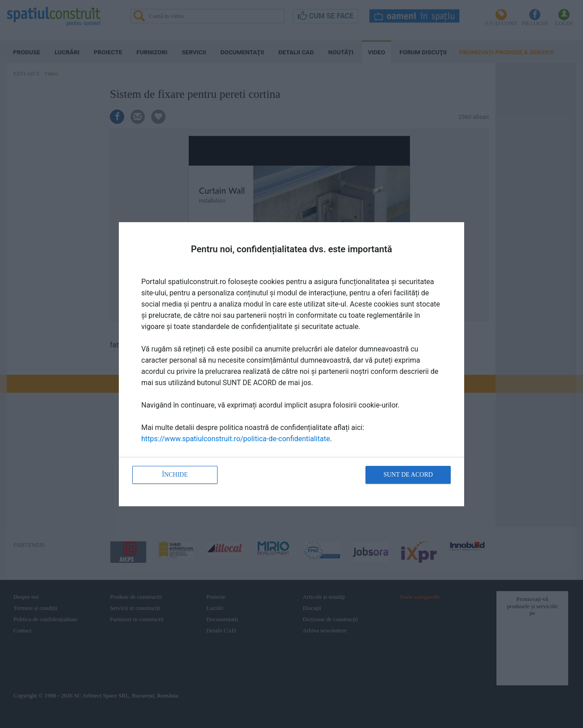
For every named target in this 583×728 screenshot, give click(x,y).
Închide (175, 475)
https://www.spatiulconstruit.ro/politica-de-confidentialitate (236, 439)
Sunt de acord (408, 475)
